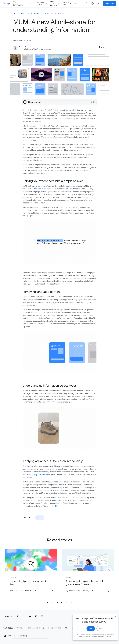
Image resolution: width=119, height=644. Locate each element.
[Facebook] (36, 617)
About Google (39, 628)
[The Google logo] (8, 628)
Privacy (20, 628)
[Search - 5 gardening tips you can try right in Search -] (31, 572)
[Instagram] (18, 617)
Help (7, 636)
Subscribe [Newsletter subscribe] (110, 3)
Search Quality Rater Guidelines (38, 475)
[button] (102, 47)
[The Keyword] (14, 14)
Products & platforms (55, 3)
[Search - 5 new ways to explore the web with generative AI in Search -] (88, 572)
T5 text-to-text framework (36, 189)
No (97, 632)
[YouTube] (30, 617)
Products (49, 14)
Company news (67, 3)
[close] (112, 621)
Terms (28, 628)
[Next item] (109, 571)
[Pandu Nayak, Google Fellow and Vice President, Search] (50, 48)
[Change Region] (31, 636)
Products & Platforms (30, 14)
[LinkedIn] (42, 617)
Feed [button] (76, 3)
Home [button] (32, 3)
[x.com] (24, 617)
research (58, 490)
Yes (87, 632)
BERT (79, 189)
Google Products (55, 628)
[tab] (48, 602)
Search (61, 14)
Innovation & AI (42, 3)
